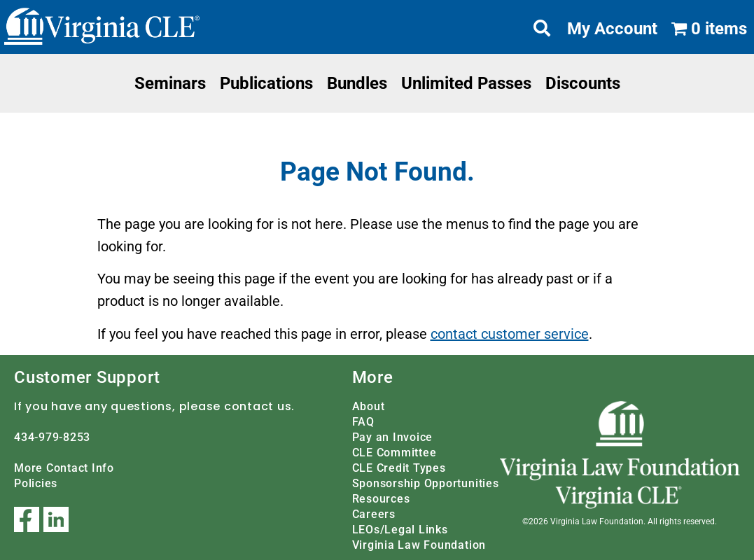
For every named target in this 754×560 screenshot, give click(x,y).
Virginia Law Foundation (419, 545)
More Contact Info (64, 468)
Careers (374, 514)
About (369, 406)
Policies (36, 483)
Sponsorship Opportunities (426, 483)
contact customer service (510, 334)
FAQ (363, 422)
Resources (381, 499)
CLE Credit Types (399, 468)
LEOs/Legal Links (400, 530)
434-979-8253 (52, 437)
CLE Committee (395, 453)
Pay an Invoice (393, 437)
